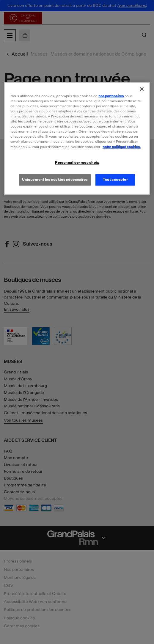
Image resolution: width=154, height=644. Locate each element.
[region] (77, 139)
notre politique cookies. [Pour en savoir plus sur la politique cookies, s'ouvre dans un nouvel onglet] (122, 147)
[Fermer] (142, 89)
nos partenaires (111, 96)
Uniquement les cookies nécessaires (55, 180)
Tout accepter (115, 180)
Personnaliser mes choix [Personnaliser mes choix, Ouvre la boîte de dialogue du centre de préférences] (77, 163)
